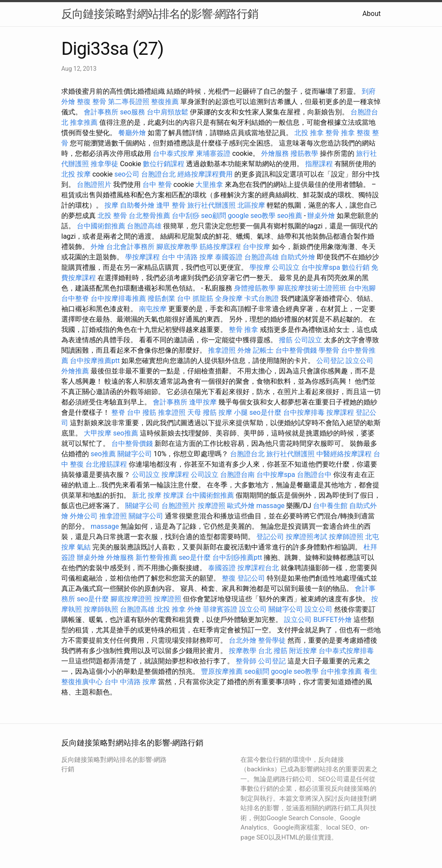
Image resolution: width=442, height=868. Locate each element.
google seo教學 (252, 216)
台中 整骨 (157, 185)
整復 (229, 578)
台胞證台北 (158, 174)
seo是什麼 (265, 412)
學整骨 (329, 350)
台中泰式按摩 (174, 153)
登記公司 (270, 537)
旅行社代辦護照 (212, 205)
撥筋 (286, 340)
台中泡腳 (362, 288)
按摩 (111, 205)
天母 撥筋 (202, 412)
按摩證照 (212, 506)
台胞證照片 (94, 185)
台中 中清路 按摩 (187, 257)
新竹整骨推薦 (156, 557)
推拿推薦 (84, 122)
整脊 (118, 412)
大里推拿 (209, 185)
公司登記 (330, 361)
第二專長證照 (129, 102)
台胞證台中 (314, 475)
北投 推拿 (309, 133)
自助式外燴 (298, 257)
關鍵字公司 (135, 454)
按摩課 (174, 495)
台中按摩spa (321, 267)
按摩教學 (243, 651)
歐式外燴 (241, 506)
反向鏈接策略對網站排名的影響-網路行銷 (160, 14)
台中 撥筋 (142, 412)
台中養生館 (330, 506)
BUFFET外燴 (333, 620)
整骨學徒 (272, 640)
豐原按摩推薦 (222, 671)
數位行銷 (356, 267)
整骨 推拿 (340, 133)
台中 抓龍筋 (195, 298)
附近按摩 (303, 651)
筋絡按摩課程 (220, 247)
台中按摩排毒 (304, 412)
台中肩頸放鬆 (167, 112)
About (371, 14)
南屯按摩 (153, 309)
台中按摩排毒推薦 (118, 298)
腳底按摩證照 (131, 599)
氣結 (84, 547)
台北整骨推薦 (149, 216)
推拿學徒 (104, 164)
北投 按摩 (76, 174)
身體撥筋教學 (255, 288)
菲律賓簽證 (220, 609)
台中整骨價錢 (296, 350)
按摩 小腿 (233, 412)
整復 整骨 (92, 102)
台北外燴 (243, 640)
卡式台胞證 (262, 298)
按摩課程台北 (258, 568)
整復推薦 (165, 102)
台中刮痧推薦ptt (237, 557)
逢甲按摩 (203, 402)
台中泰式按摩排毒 (346, 651)
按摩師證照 (346, 537)
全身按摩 (229, 298)
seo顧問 (214, 216)
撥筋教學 (304, 153)
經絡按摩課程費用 (205, 174)
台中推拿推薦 (341, 671)
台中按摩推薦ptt (95, 361)
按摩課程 (340, 412)
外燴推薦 (75, 371)
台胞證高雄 (144, 226)
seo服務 (133, 112)
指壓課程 (319, 164)
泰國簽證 (229, 257)
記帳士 (263, 350)
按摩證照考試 (306, 537)
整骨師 (246, 661)
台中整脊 (75, 298)
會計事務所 (101, 112)
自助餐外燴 (137, 205)
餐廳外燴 (132, 133)
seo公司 (127, 174)
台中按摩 (256, 247)
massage (270, 506)
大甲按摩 (98, 433)
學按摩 (260, 267)
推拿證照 (222, 350)
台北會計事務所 (130, 247)
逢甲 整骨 (171, 205)
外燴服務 (275, 153)
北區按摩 (251, 205)
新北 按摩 (147, 495)
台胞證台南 (237, 475)
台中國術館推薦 (101, 226)
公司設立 (286, 267)
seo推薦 (290, 216)
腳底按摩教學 (177, 247)
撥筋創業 (161, 298)
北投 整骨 (112, 216)
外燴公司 (84, 516)
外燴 (98, 247)
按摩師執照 (101, 609)
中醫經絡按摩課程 (344, 454)
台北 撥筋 (273, 651)
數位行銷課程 (164, 164)
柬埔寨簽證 (213, 153)
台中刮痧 (186, 216)
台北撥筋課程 (106, 464)
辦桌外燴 (321, 216)
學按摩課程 (142, 257)
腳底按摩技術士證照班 (312, 288)
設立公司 (360, 361)
